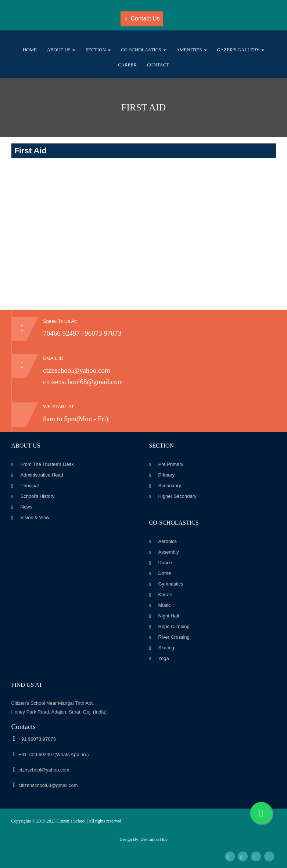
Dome (165, 573)
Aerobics (168, 541)
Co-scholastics (143, 50)
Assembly (169, 552)
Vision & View (35, 517)
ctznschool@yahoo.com (77, 370)
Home (30, 50)
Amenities (191, 50)
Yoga (164, 658)
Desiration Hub (154, 839)
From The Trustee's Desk (47, 464)
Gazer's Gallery (241, 50)
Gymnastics (171, 584)
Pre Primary (171, 464)
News (27, 507)
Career (127, 65)
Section (98, 50)
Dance (165, 563)
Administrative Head (42, 475)
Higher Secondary (177, 496)
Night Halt (169, 616)
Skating (166, 648)
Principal (30, 486)
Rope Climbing (174, 626)
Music (165, 605)
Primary (167, 475)
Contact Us (143, 19)
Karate (165, 595)
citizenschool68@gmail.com (83, 382)
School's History (38, 496)
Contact (158, 65)
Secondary (170, 486)
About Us (61, 50)
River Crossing (174, 637)
